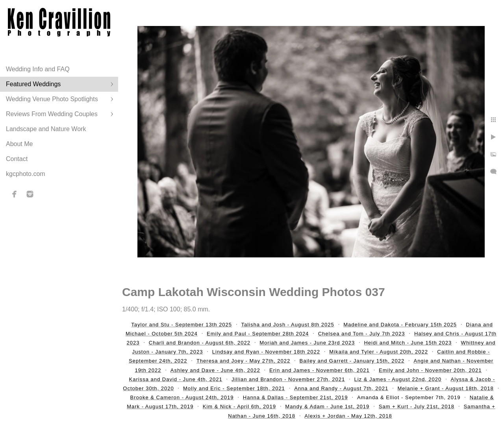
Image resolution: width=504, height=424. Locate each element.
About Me (19, 144)
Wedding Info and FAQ (38, 69)
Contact (17, 159)
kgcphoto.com (26, 174)
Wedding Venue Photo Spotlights (52, 99)
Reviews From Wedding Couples (52, 114)
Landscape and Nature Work (46, 129)
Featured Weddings (33, 84)
